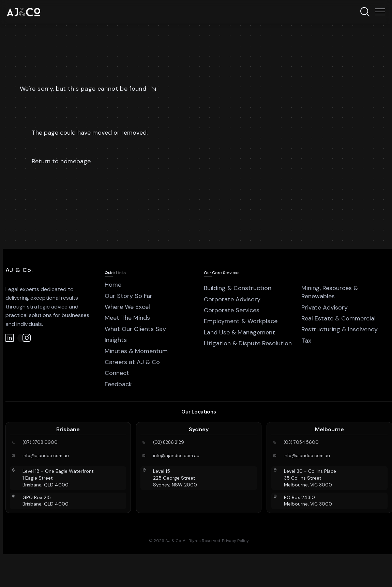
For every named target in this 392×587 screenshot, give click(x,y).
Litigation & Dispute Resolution (248, 343)
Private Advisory (325, 307)
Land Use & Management (239, 332)
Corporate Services (232, 310)
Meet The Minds (127, 318)
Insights (116, 340)
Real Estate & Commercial (338, 318)
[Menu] (380, 12)
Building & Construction (238, 288)
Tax (306, 341)
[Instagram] (22, 338)
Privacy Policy (235, 541)
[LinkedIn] (10, 338)
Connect (117, 373)
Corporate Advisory (232, 299)
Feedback (118, 384)
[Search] (365, 12)
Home (113, 285)
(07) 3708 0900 (40, 442)
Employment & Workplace (241, 321)
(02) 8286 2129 (169, 442)
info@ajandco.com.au (46, 456)
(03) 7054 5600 (301, 442)
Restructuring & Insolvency (340, 329)
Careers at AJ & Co (132, 362)
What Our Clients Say (135, 329)
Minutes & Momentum (136, 351)
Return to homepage (61, 161)
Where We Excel (127, 307)
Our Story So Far (129, 296)
